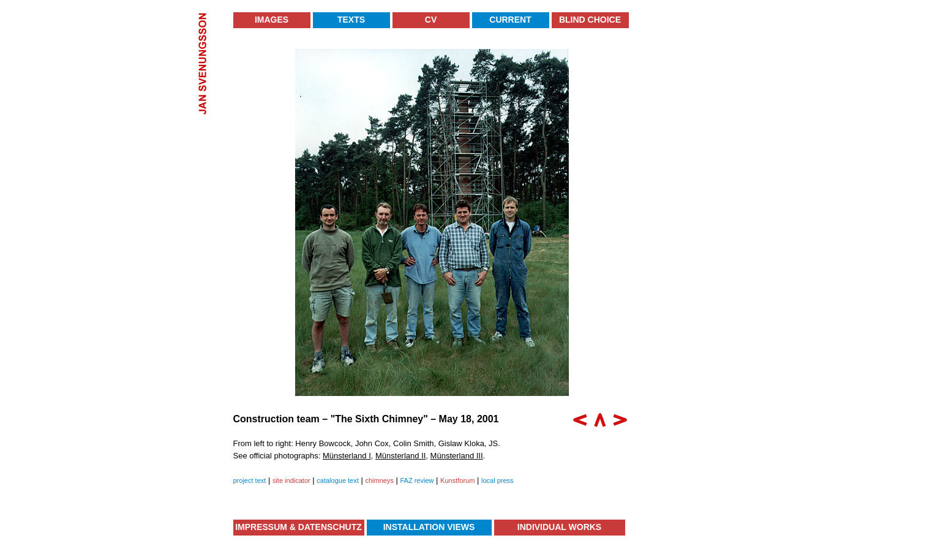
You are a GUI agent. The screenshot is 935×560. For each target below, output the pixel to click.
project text (250, 480)
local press (498, 480)
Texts (351, 20)
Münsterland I (347, 456)
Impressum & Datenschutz (299, 527)
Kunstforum (457, 480)
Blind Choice (590, 20)
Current (510, 20)
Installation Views (429, 527)
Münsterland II (400, 456)
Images (272, 20)
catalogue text (338, 480)
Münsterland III (457, 456)
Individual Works (559, 527)
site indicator (291, 480)
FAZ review (417, 480)
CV (431, 20)
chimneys (379, 480)
